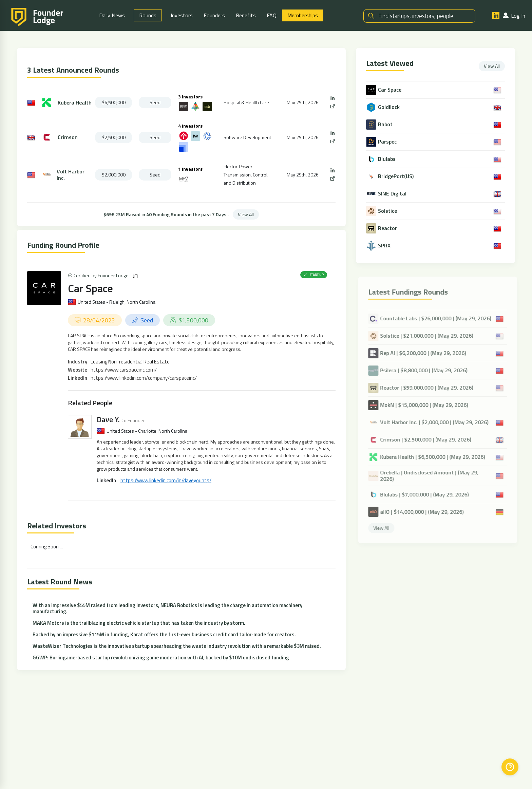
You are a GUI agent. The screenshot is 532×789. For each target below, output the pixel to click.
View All (246, 214)
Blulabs (387, 159)
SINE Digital (393, 194)
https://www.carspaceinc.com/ (124, 370)
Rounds (148, 15)
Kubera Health (75, 103)
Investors (182, 15)
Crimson (68, 137)
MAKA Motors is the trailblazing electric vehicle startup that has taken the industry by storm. (139, 623)
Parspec (388, 142)
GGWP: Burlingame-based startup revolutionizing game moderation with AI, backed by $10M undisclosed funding (161, 657)
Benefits (246, 15)
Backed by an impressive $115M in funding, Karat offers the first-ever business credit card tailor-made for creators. (164, 634)
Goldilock (389, 107)
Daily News (112, 15)
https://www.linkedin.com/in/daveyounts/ (166, 480)
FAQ (272, 15)
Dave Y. (108, 419)
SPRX (385, 246)
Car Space (90, 288)
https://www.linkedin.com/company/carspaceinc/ (144, 378)
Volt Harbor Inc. (71, 175)
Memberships (303, 15)
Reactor (388, 228)
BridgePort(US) (396, 176)
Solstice (388, 211)
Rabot (386, 124)
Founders (214, 15)
